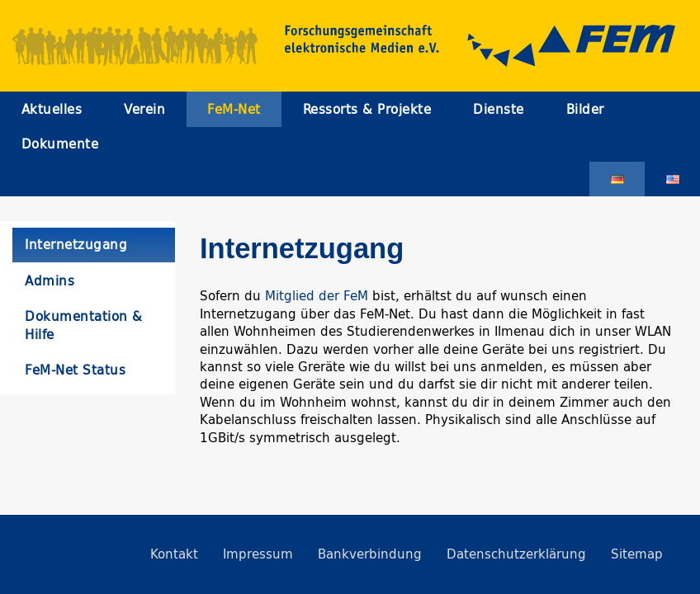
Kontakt (174, 554)
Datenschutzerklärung (516, 554)
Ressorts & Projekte (367, 109)
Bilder (585, 109)
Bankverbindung (370, 554)
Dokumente (60, 144)
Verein (144, 109)
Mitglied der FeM (317, 296)
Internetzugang (76, 245)
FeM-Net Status (75, 370)
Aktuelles (52, 109)
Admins (50, 281)
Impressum (258, 554)
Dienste (499, 109)
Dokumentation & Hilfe (84, 325)
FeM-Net (234, 109)
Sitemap (637, 554)
